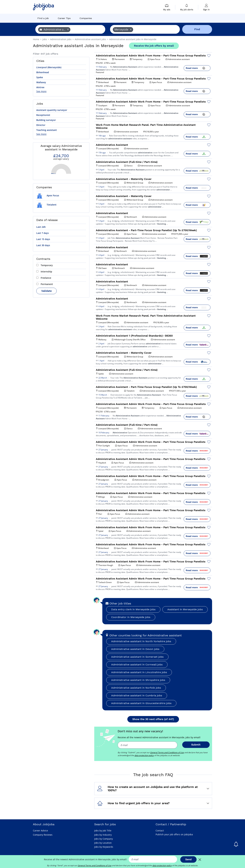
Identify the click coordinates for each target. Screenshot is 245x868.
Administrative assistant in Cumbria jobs (137, 695)
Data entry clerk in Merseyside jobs (133, 609)
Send (188, 859)
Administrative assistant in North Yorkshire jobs (141, 641)
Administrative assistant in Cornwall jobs (137, 664)
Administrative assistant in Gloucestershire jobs (141, 703)
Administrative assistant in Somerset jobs (137, 657)
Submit (196, 745)
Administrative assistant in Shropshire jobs (138, 680)
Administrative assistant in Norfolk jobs (136, 688)
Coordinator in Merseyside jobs (131, 617)
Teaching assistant (47, 130)
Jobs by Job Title (103, 831)
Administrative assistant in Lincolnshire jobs (139, 672)
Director (41, 125)
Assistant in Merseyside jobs (185, 609)
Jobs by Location (103, 843)
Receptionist (43, 115)
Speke (40, 77)
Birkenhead (43, 72)
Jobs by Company (104, 839)
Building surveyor (46, 120)
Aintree (40, 87)
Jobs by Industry (103, 835)
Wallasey (41, 82)
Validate (46, 291)
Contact (160, 831)
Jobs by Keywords (104, 847)
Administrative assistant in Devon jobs (135, 649)
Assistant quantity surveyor (52, 110)
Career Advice (40, 831)
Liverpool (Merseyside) (49, 67)
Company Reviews (43, 835)
